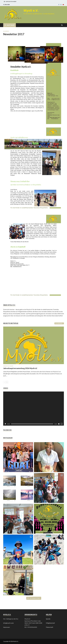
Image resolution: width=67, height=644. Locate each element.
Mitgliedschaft (50, 623)
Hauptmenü (10, 25)
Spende (48, 619)
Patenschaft (50, 627)
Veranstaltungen (8, 366)
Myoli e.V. (31, 10)
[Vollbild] (62, 424)
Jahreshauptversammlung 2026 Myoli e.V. (20, 368)
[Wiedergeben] (5, 424)
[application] (34, 409)
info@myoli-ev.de (8, 623)
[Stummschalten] (59, 424)
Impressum (7, 627)
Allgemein (6, 31)
